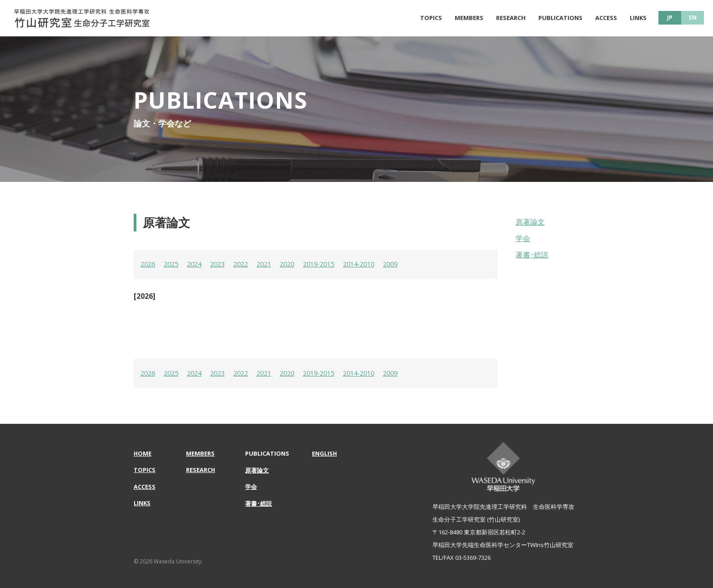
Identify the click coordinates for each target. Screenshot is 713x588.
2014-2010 (377, 264)
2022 (249, 264)
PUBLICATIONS (560, 18)
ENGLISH (325, 453)
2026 (149, 264)
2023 (224, 264)
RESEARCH (511, 18)
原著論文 (530, 222)
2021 (274, 264)
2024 (199, 264)
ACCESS (606, 18)
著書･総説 (532, 255)
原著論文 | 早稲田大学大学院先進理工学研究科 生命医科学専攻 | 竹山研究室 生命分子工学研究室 (82, 18)
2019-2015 (333, 264)
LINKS (638, 18)
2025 (174, 264)
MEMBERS (469, 18)
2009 (412, 264)
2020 (299, 264)
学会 (523, 238)
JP (670, 18)
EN (693, 18)
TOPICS (431, 18)
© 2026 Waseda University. (168, 561)
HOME (143, 453)
